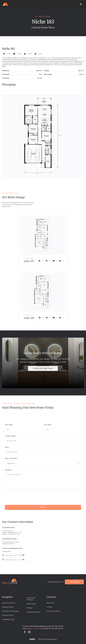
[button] (81, 4)
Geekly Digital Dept (51, 639)
